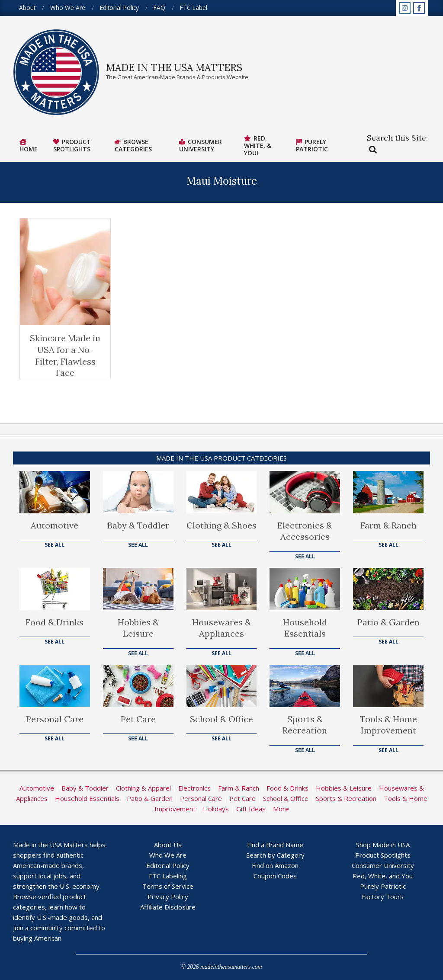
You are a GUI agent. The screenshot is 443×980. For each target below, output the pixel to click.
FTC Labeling (168, 876)
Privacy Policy (168, 897)
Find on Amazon (275, 865)
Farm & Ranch (388, 525)
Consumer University (383, 865)
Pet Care (138, 719)
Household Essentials (305, 628)
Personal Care (55, 719)
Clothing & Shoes (221, 525)
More (281, 809)
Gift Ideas (251, 809)
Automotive (55, 525)
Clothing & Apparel (143, 788)
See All (55, 545)
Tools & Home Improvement (388, 725)
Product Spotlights (383, 855)
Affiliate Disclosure (168, 907)
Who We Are (168, 855)
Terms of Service (168, 886)
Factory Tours (383, 897)
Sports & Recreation (305, 725)
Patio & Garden (388, 622)
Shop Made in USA (383, 845)
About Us (168, 845)
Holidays (216, 809)
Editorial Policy (168, 865)
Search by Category (275, 855)
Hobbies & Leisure (138, 628)
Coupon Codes (275, 876)
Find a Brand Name (275, 845)
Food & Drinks (55, 622)
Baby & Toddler (138, 525)
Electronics (194, 788)
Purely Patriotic (383, 886)
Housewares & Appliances (221, 628)
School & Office (221, 719)
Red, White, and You (383, 876)
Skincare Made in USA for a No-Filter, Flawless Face (65, 355)
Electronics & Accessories (305, 531)
